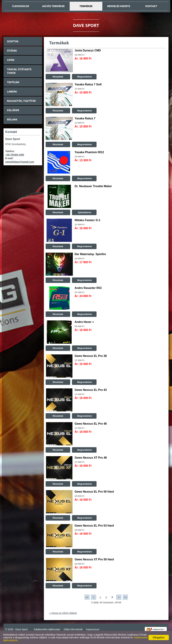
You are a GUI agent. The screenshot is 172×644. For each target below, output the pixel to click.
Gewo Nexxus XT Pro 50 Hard (94, 559)
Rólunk (12, 120)
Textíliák (13, 82)
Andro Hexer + (84, 322)
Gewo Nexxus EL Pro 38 (91, 356)
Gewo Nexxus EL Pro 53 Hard (94, 526)
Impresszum (93, 629)
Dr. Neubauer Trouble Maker (93, 186)
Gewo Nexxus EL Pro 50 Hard (94, 492)
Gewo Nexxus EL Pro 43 (91, 390)
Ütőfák (12, 51)
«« (87, 597)
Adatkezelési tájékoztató (47, 629)
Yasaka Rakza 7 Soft (88, 84)
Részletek (58, 77)
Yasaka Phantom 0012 (89, 152)
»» (125, 597)
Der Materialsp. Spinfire (90, 254)
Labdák (12, 92)
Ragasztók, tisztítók (21, 101)
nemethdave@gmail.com (20, 162)
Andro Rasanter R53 (88, 288)
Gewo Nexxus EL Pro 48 (91, 424)
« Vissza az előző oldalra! (63, 613)
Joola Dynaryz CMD (88, 50)
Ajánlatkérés (84, 212)
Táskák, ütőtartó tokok (19, 71)
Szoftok (13, 41)
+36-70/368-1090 (15, 155)
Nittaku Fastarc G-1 (87, 220)
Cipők (11, 60)
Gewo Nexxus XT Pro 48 (91, 458)
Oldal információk (73, 629)
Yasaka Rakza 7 (85, 118)
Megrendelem (84, 77)
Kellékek (13, 110)
